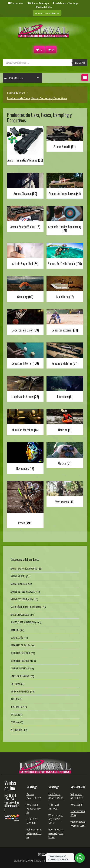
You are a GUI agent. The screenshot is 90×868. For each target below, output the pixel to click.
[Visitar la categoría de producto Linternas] (65, 388)
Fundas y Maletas (20, 668)
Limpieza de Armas (20, 676)
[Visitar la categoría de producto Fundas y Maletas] (65, 355)
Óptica (14, 714)
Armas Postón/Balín (21, 599)
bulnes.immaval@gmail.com (34, 833)
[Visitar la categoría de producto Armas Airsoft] (65, 138)
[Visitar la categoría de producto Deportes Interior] (25, 355)
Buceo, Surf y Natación (23, 622)
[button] (85, 78)
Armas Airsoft (18, 576)
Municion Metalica (20, 691)
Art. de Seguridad (20, 614)
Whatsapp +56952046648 (34, 809)
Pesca (14, 722)
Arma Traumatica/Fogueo (24, 568)
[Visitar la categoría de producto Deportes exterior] (65, 321)
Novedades (16, 707)
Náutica (15, 699)
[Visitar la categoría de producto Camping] (25, 288)
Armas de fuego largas (23, 591)
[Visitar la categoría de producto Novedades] (25, 457)
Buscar (80, 63)
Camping (15, 630)
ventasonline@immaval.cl (12, 806)
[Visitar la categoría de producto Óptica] (65, 455)
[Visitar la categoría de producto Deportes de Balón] (25, 321)
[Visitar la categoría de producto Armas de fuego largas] (65, 185)
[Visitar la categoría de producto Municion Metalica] (25, 421)
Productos (14, 78)
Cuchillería (17, 638)
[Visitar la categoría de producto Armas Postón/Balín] (25, 218)
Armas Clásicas (19, 584)
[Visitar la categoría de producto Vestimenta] (65, 493)
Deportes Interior (20, 661)
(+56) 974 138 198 (10, 797)
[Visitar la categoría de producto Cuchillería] (65, 288)
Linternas (16, 684)
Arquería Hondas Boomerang (26, 607)
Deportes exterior (20, 653)
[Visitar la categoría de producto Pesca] (25, 504)
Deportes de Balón (20, 645)
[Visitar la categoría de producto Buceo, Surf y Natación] (65, 255)
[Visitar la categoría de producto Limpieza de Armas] (25, 388)
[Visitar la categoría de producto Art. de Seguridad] (25, 255)
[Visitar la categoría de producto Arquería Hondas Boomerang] (65, 220)
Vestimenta (16, 730)
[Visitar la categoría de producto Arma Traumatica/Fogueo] (25, 145)
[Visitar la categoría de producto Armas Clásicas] (25, 185)
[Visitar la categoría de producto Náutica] (65, 421)
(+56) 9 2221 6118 (56, 819)
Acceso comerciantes (47, 13)
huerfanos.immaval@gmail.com (56, 833)
